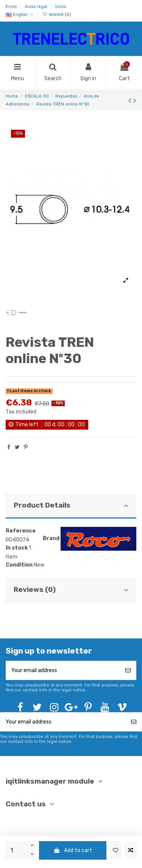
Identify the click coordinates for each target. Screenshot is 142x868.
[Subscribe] (128, 670)
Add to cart (73, 850)
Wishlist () (56, 15)
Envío (12, 7)
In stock (17, 548)
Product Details (71, 505)
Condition (19, 565)
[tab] (71, 506)
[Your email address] (63, 670)
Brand (51, 538)
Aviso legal (37, 7)
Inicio (61, 7)
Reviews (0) (71, 590)
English (20, 15)
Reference (21, 531)
